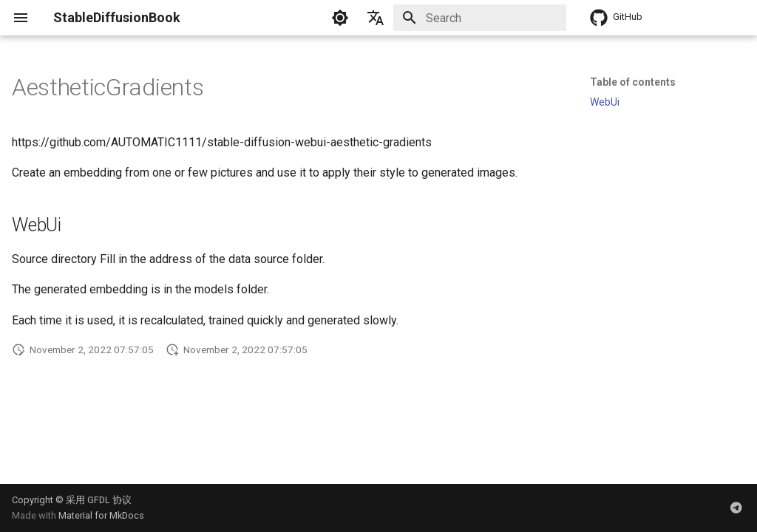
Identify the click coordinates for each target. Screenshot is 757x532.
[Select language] (376, 18)
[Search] (480, 18)
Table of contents (633, 82)
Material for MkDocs (101, 515)
